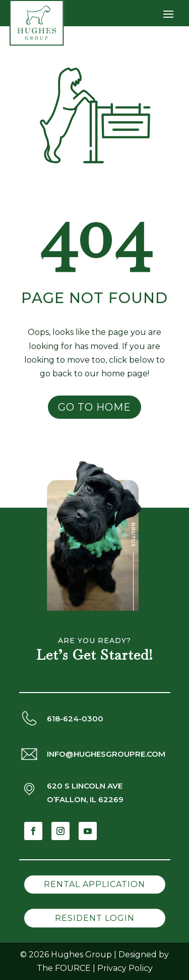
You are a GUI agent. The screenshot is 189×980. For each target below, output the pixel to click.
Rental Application (94, 884)
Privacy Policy (125, 968)
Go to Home (94, 407)
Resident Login (95, 918)
